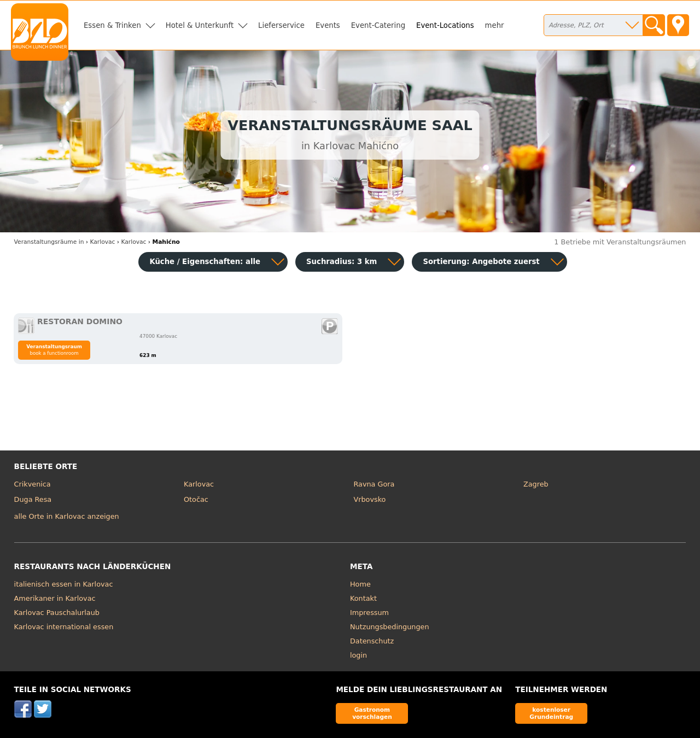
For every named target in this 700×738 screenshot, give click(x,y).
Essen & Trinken (112, 25)
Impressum (369, 613)
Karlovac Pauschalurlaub (57, 613)
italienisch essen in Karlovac (64, 584)
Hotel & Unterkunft (200, 25)
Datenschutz (372, 641)
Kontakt (363, 598)
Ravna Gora (374, 484)
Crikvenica (33, 484)
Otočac (196, 499)
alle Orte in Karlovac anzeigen (67, 516)
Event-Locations (445, 25)
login (358, 655)
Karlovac (199, 484)
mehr (495, 25)
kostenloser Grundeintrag (551, 713)
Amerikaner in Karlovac (55, 598)
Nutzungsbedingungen (390, 627)
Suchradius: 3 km (342, 262)
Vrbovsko (370, 499)
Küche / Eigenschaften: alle (205, 262)
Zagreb (536, 484)
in (49, 242)
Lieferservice (281, 25)
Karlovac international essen (64, 627)
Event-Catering (378, 25)
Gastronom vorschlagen (372, 713)
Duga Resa (33, 499)
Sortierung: (481, 262)
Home (360, 584)
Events (328, 25)
